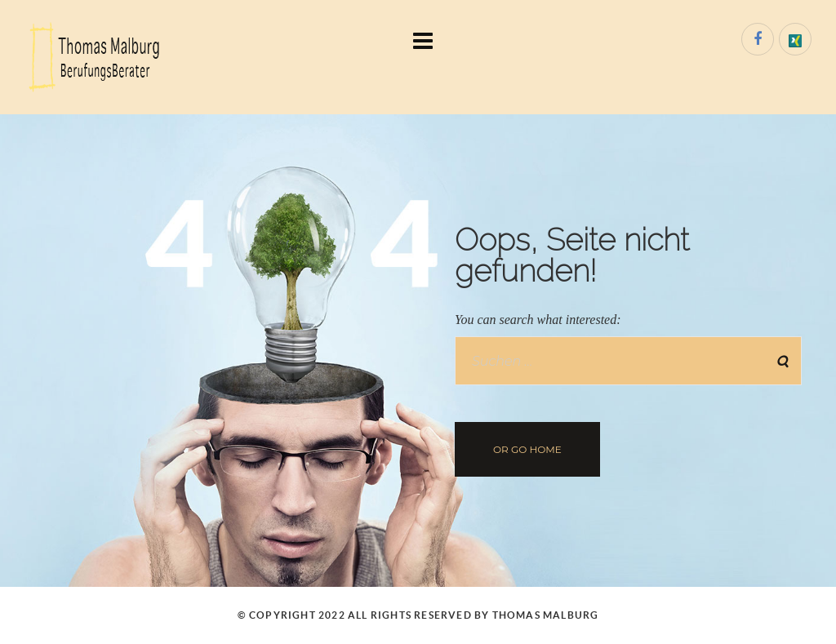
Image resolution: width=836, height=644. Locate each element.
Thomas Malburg (546, 615)
